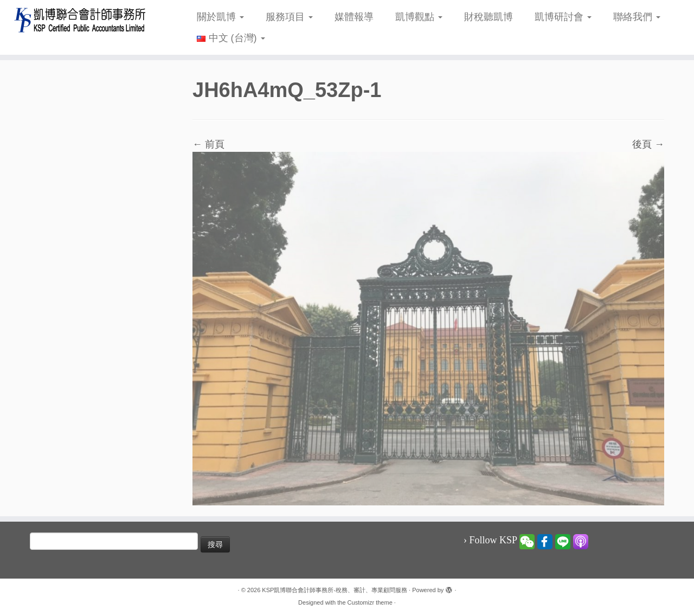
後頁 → (648, 144)
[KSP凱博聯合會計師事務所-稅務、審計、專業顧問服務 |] (80, 20)
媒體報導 (354, 17)
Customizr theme (370, 602)
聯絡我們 (637, 17)
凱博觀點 (419, 17)
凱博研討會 (563, 17)
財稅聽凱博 (489, 17)
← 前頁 (208, 144)
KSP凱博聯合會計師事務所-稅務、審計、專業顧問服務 (335, 590)
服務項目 (289, 17)
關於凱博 (220, 17)
